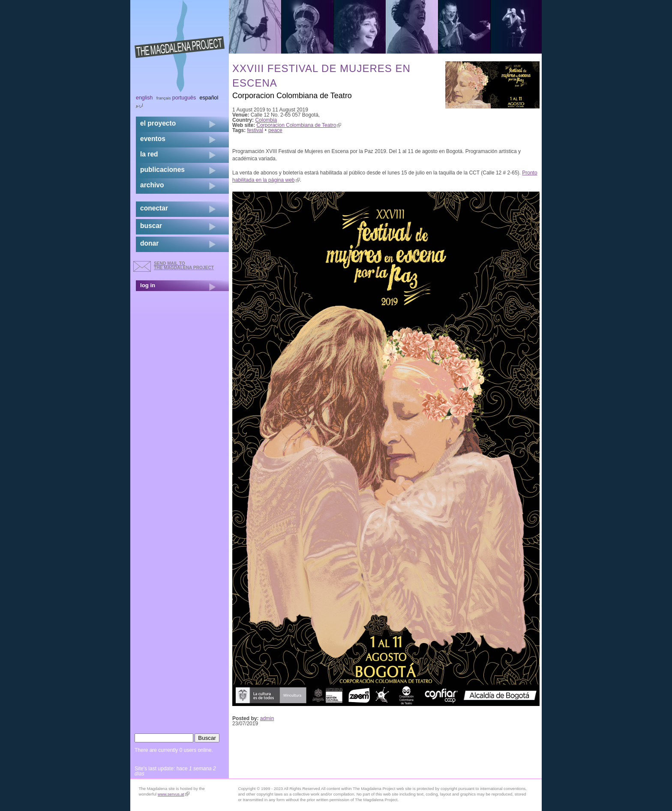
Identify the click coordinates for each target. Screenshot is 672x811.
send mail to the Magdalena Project (184, 266)
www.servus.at (174, 794)
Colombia (266, 120)
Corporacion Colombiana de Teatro (299, 125)
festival (255, 130)
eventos (153, 139)
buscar (151, 226)
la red (149, 154)
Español (209, 98)
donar (149, 243)
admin (267, 718)
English (144, 98)
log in (148, 285)
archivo (152, 185)
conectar (154, 208)
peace (275, 130)
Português (184, 98)
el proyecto (158, 123)
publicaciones (162, 170)
